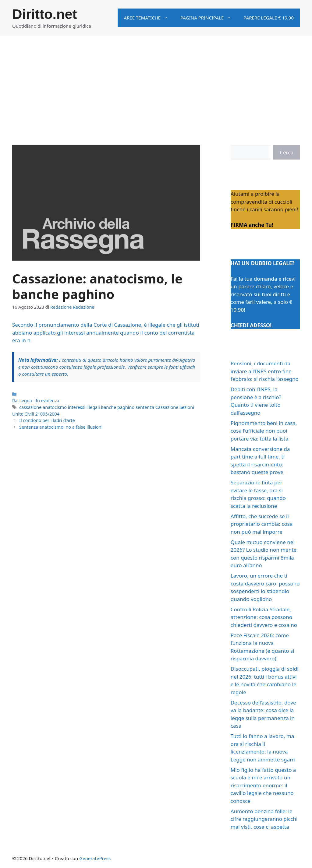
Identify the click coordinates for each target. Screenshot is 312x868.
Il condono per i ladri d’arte (47, 420)
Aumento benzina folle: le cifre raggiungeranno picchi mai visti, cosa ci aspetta (264, 819)
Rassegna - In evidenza (36, 401)
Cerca (287, 152)
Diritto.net (44, 14)
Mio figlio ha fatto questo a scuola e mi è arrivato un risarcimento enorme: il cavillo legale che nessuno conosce (263, 785)
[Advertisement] (156, 81)
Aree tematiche (149, 18)
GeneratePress (95, 858)
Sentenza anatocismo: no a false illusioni (61, 427)
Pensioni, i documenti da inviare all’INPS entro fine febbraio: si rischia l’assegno (265, 371)
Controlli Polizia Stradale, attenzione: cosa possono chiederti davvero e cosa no (264, 617)
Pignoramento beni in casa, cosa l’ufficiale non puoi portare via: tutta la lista (264, 431)
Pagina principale (209, 18)
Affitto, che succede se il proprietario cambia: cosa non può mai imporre (262, 524)
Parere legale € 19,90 (269, 18)
